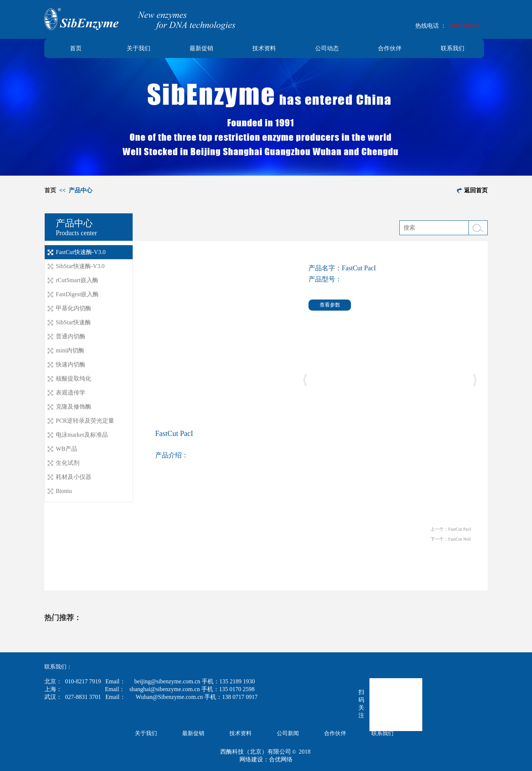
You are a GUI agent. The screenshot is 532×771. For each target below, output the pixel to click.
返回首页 (476, 190)
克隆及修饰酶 (74, 407)
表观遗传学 (71, 393)
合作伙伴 (390, 48)
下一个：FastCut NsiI (451, 539)
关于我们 (139, 48)
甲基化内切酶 (74, 308)
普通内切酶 (71, 336)
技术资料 (264, 48)
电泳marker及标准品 (82, 435)
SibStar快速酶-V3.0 (80, 266)
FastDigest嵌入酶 (77, 294)
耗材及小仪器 (74, 477)
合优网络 (281, 759)
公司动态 (327, 48)
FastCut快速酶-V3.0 (81, 252)
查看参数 (330, 305)
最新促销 (201, 48)
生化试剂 (68, 463)
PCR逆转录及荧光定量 (85, 421)
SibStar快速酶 (73, 322)
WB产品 (66, 449)
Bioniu (64, 491)
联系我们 (453, 48)
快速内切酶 (71, 364)
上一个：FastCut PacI (451, 529)
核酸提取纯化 (74, 378)
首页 (76, 48)
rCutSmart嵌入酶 (77, 280)
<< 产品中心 (75, 190)
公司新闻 (288, 733)
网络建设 (251, 759)
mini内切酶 (70, 350)
